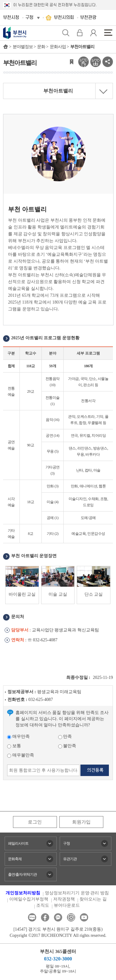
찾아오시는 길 (93, 899)
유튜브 (84, 917)
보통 (14, 746)
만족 (65, 736)
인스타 (71, 917)
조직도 (43, 905)
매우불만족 (21, 755)
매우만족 (18, 736)
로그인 (35, 822)
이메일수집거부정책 (29, 899)
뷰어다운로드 (67, 905)
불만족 (67, 746)
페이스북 (45, 917)
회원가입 (81, 822)
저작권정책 (64, 899)
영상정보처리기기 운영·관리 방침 (77, 893)
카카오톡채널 (58, 917)
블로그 (32, 917)
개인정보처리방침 (23, 893)
